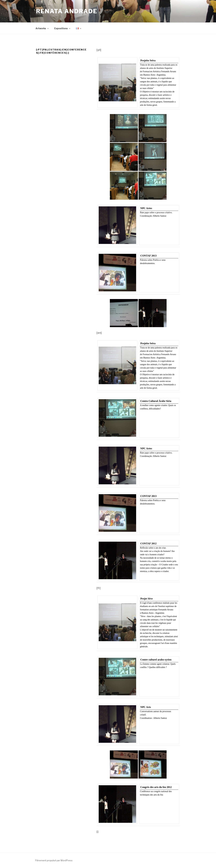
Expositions (63, 28)
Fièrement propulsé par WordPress (54, 860)
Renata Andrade (67, 11)
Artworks (42, 28)
